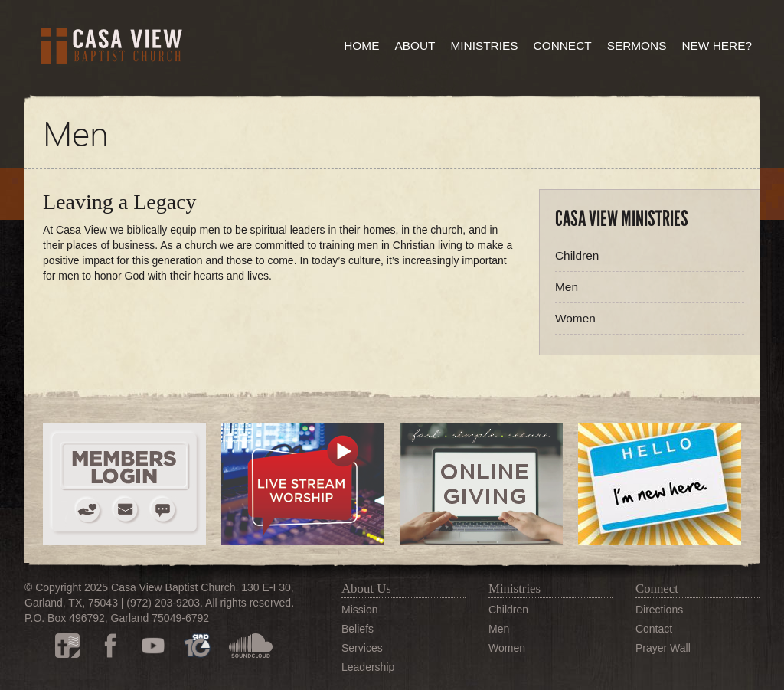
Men (567, 287)
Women (575, 318)
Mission (359, 610)
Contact (654, 629)
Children (577, 255)
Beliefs (358, 629)
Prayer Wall (663, 648)
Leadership (368, 667)
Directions (659, 610)
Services (362, 648)
